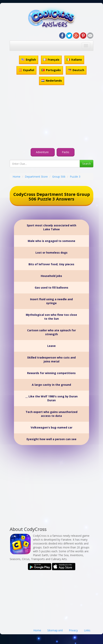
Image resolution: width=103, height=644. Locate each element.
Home (16, 177)
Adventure (43, 152)
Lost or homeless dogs (51, 253)
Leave (51, 346)
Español (26, 70)
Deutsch (76, 70)
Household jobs (51, 276)
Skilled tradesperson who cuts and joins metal (51, 359)
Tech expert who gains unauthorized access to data (51, 414)
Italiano (74, 60)
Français (51, 60)
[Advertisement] (51, 117)
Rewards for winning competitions (51, 373)
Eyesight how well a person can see (51, 439)
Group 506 (59, 177)
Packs (66, 152)
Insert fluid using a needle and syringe (51, 301)
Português (51, 70)
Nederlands (52, 81)
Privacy (73, 630)
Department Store (36, 177)
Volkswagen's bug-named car (51, 427)
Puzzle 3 (75, 177)
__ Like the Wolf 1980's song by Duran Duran (51, 398)
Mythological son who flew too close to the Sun (51, 317)
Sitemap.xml (55, 630)
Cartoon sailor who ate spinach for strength (51, 332)
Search (87, 164)
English (29, 60)
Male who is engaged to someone (51, 241)
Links (87, 630)
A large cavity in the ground (51, 385)
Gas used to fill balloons (51, 288)
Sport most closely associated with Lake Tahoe (51, 227)
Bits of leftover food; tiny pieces (51, 264)
